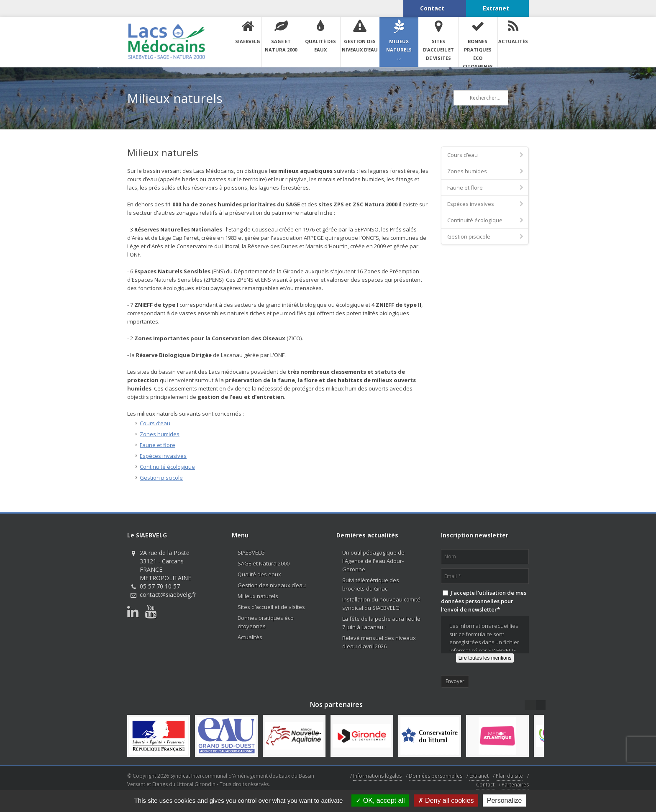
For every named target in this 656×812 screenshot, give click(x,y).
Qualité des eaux (259, 574)
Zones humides (160, 434)
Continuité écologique (167, 467)
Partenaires (515, 785)
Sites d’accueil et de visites (271, 607)
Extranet (479, 776)
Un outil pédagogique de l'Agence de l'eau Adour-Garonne (373, 561)
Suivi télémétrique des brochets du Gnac (371, 584)
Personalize (505, 800)
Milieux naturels (258, 596)
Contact (485, 785)
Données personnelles (436, 776)
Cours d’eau (155, 423)
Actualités (250, 637)
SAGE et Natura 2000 (264, 563)
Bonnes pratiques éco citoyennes (266, 622)
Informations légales (377, 776)
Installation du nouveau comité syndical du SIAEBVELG (381, 604)
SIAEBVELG (251, 552)
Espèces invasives (163, 456)
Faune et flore (158, 445)
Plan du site (509, 776)
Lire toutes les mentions (485, 658)
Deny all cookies (446, 800)
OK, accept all (380, 800)
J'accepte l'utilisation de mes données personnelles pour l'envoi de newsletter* (484, 601)
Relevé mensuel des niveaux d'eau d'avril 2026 (379, 642)
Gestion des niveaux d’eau (272, 585)
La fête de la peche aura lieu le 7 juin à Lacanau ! (381, 623)
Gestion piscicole (161, 478)
